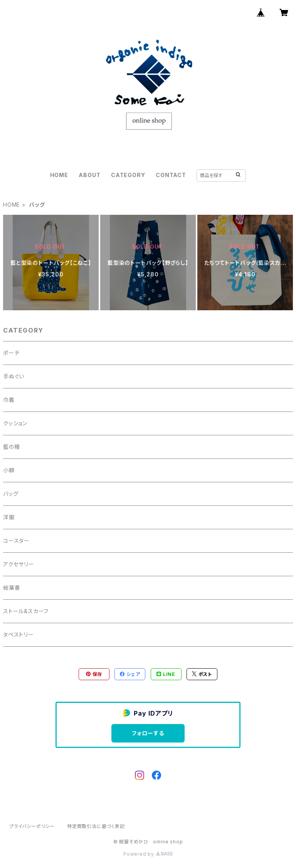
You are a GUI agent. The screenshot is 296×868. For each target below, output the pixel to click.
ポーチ (11, 353)
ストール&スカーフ (26, 611)
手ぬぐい (14, 376)
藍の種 (11, 447)
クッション (15, 423)
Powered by (148, 854)
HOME (59, 175)
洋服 (9, 517)
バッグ (11, 494)
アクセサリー (19, 564)
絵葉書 (12, 588)
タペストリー (18, 635)
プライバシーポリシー (32, 826)
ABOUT (89, 175)
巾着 (9, 400)
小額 (9, 470)
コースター (16, 541)
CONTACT (171, 175)
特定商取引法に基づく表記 (96, 826)
